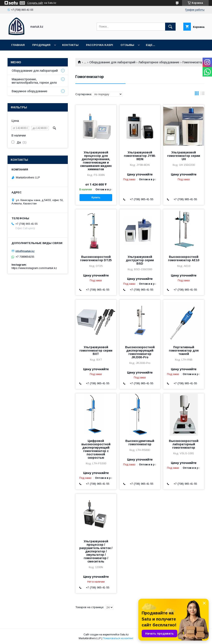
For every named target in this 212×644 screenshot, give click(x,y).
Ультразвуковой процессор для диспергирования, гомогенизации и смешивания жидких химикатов (96, 161)
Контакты (70, 45)
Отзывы (127, 45)
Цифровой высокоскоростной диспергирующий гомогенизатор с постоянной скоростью (96, 449)
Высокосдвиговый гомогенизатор (140, 443)
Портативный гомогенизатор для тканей (184, 351)
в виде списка (203, 94)
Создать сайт (35, 3)
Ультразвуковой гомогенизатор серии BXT (96, 351)
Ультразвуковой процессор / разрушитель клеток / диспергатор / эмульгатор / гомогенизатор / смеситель (96, 551)
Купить (96, 197)
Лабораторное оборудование (159, 62)
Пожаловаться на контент (118, 638)
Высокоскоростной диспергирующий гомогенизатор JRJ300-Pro (140, 352)
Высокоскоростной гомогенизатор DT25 (96, 258)
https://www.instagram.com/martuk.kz (34, 268)
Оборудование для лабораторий (112, 62)
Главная (18, 45)
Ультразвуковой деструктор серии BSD (140, 260)
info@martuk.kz (25, 251)
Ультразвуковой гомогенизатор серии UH (184, 156)
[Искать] (170, 27)
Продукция (41, 45)
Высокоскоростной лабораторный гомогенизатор (184, 444)
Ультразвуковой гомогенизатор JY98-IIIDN (140, 156)
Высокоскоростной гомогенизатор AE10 (184, 258)
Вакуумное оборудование (30, 91)
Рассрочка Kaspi (100, 45)
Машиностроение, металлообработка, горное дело (34, 81)
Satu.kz (124, 635)
